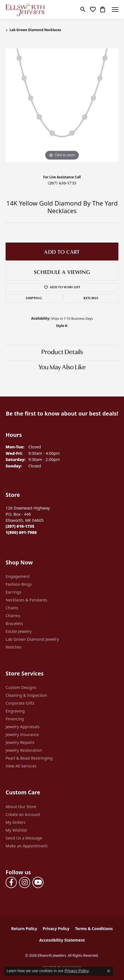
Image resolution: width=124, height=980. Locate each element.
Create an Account (23, 814)
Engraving (15, 711)
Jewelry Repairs (20, 742)
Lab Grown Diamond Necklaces (35, 30)
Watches (14, 647)
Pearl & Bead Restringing (29, 758)
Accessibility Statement (62, 940)
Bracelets (14, 623)
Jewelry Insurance (22, 735)
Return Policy (24, 929)
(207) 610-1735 (62, 183)
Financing (15, 719)
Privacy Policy (56, 929)
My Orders (15, 822)
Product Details (62, 352)
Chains (12, 608)
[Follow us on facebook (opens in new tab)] (11, 882)
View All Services (21, 766)
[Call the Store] (20, 526)
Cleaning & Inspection (26, 695)
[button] (83, 10)
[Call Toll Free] (21, 532)
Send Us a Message (24, 838)
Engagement (18, 576)
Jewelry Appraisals (23, 727)
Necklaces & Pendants (26, 600)
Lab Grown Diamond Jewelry (32, 639)
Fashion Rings (19, 584)
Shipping (34, 298)
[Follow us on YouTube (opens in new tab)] (38, 882)
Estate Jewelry (19, 631)
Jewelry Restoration (24, 750)
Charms (13, 616)
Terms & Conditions (94, 929)
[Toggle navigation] (115, 10)
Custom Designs (21, 687)
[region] (62, 105)
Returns (91, 298)
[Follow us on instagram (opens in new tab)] (25, 882)
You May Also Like (62, 368)
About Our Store (21, 807)
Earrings (13, 592)
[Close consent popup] (109, 971)
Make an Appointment (27, 846)
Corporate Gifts (20, 703)
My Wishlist (16, 830)
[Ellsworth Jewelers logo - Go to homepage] (25, 10)
